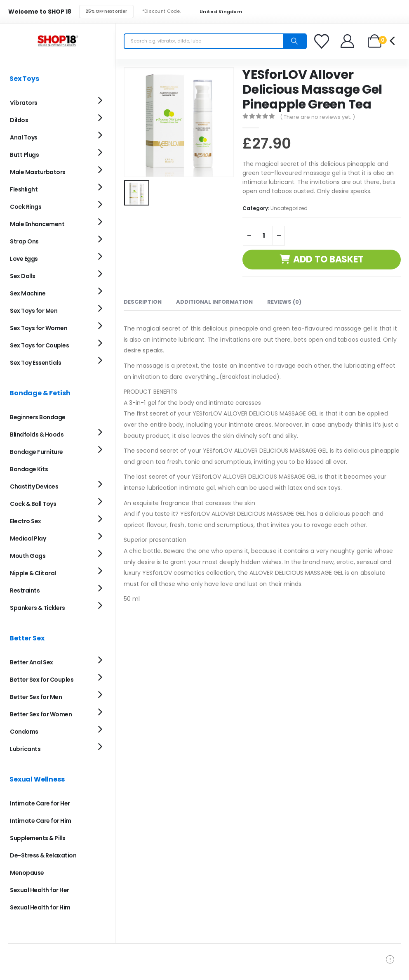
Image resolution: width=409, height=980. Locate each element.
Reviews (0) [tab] (284, 302)
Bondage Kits (29, 469)
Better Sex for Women (41, 714)
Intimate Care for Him (41, 821)
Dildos (19, 120)
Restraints (25, 590)
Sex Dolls (23, 276)
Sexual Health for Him (40, 907)
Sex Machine (28, 293)
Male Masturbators (38, 172)
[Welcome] (348, 41)
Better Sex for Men (36, 697)
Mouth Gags (28, 556)
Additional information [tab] (214, 302)
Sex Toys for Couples (39, 345)
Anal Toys (24, 137)
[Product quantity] (264, 236)
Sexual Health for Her (40, 890)
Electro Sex (26, 521)
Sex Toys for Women (39, 328)
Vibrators (24, 103)
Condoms (24, 732)
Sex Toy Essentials (35, 363)
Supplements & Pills (38, 838)
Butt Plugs (24, 155)
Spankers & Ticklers (38, 608)
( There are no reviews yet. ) (317, 117)
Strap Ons (24, 241)
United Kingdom (216, 12)
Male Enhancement (37, 224)
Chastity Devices (34, 486)
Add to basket (328, 259)
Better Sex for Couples (42, 680)
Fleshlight (24, 189)
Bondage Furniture (36, 452)
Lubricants (25, 749)
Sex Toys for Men (34, 311)
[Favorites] (323, 41)
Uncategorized (289, 208)
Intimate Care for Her (40, 803)
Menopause (27, 873)
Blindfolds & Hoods (37, 435)
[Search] (294, 41)
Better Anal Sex (32, 662)
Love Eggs (24, 259)
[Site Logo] (58, 41)
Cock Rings (26, 207)
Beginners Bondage (38, 417)
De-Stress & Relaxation (43, 855)
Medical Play (28, 538)
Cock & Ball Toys (33, 504)
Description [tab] (143, 302)
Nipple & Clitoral (33, 573)
